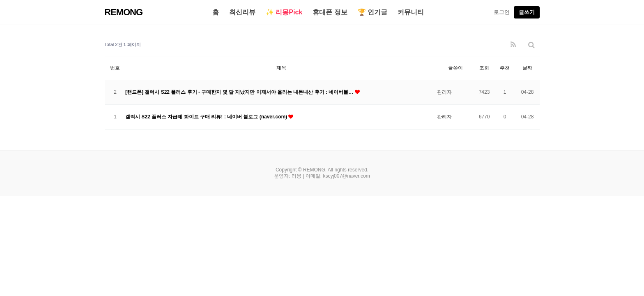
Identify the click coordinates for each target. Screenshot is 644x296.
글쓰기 (527, 12)
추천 (505, 68)
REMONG (123, 12)
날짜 (527, 68)
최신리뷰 (242, 12)
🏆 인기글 (373, 12)
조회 (484, 68)
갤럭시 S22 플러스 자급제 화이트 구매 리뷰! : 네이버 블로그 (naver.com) (207, 117)
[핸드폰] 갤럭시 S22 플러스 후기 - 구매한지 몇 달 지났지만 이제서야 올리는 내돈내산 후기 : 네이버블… (240, 92)
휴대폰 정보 (330, 12)
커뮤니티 (411, 12)
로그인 (502, 12)
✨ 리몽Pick (284, 12)
